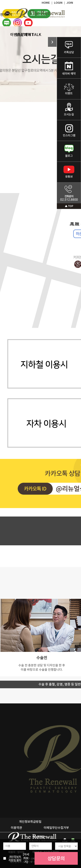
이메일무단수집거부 (56, 828)
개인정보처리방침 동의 (15, 858)
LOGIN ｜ (60, 3)
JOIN (70, 3)
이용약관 (16, 828)
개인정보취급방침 (30, 822)
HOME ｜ (48, 3)
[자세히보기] (26, 858)
